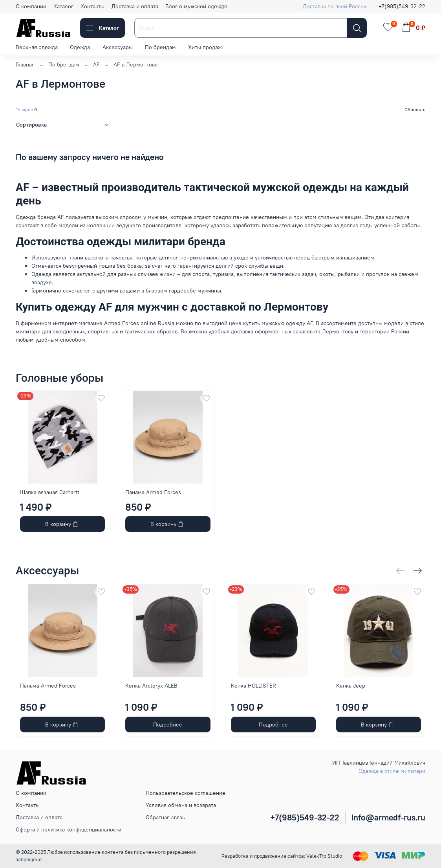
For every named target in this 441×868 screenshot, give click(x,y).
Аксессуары (118, 47)
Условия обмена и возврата (181, 805)
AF (96, 64)
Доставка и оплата (135, 6)
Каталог (63, 6)
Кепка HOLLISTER (253, 686)
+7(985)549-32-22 (402, 6)
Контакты (92, 6)
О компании (31, 6)
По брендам (160, 47)
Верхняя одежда (37, 47)
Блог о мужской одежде (196, 6)
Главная (25, 64)
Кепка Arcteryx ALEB (151, 686)
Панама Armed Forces (153, 492)
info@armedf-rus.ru (388, 817)
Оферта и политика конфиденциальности (69, 829)
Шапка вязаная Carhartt (50, 492)
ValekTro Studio (324, 856)
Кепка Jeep (351, 686)
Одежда (80, 47)
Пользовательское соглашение (186, 793)
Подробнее (168, 725)
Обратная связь (165, 817)
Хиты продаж (205, 47)
